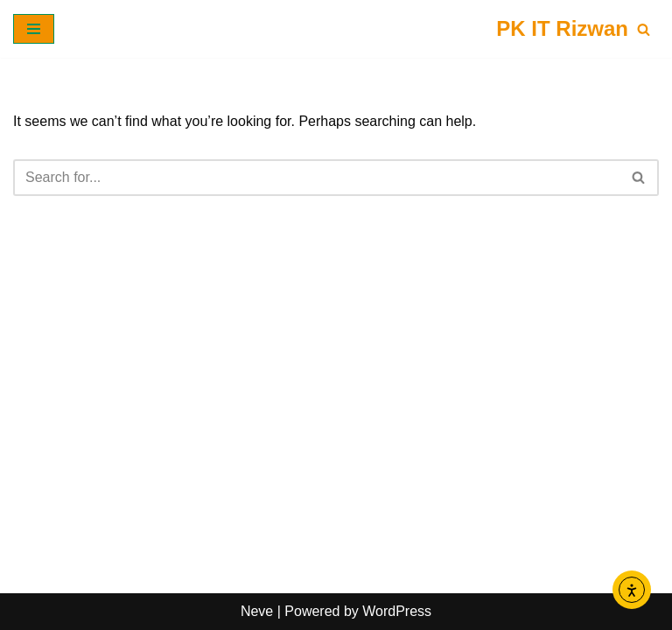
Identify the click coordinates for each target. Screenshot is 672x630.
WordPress (397, 611)
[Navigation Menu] (34, 29)
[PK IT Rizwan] (562, 29)
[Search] (644, 29)
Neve (257, 611)
